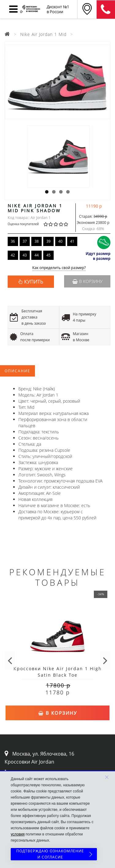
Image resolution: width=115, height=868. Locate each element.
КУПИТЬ (34, 282)
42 (13, 255)
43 (25, 255)
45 (48, 255)
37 (25, 241)
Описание (17, 371)
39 (48, 241)
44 (36, 255)
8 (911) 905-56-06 (106, 10)
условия (18, 834)
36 (13, 241)
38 (36, 241)
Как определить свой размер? (59, 268)
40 (60, 241)
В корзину (87, 281)
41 (72, 241)
